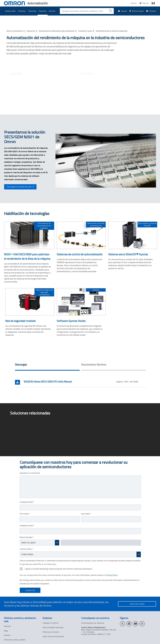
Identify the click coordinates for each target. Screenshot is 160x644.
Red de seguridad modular (20, 321)
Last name (86, 514)
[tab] (47, 365)
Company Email (27, 502)
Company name (27, 526)
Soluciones (32, 11)
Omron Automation (15, 31)
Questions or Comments (30, 473)
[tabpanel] (81, 382)
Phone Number (27, 537)
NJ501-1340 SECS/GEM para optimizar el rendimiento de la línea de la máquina (27, 256)
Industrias (43, 11)
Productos (22, 11)
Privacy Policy (112, 575)
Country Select (27, 549)
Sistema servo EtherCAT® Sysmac (128, 254)
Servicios (52, 11)
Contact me (27, 590)
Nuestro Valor (10, 11)
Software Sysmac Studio (71, 321)
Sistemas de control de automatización (80, 254)
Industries (31, 31)
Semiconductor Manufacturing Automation (57, 31)
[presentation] (21, 569)
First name (25, 514)
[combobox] (87, 11)
